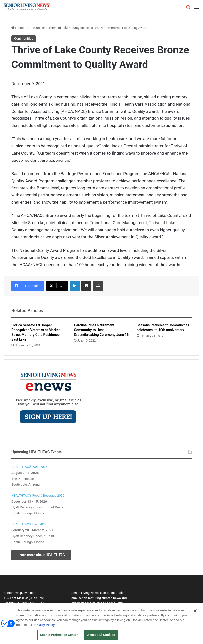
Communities (36, 28)
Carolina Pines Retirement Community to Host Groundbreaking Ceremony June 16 (101, 330)
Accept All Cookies (101, 637)
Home (18, 28)
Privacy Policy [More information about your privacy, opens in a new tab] (44, 627)
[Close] (195, 613)
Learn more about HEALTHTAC (41, 555)
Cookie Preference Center (59, 637)
